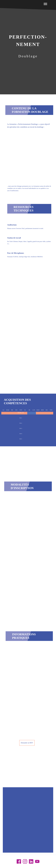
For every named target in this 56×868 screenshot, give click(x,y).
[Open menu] (45, 4)
